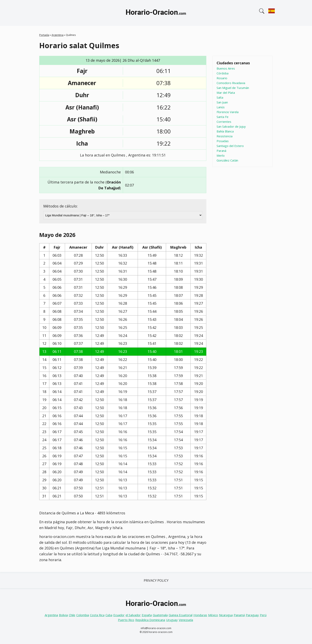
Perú (263, 615)
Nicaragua (226, 615)
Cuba (109, 615)
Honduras (200, 615)
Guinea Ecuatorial (181, 615)
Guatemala (160, 615)
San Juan (222, 102)
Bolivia (63, 615)
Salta (220, 97)
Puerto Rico (126, 620)
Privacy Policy (156, 580)
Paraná (221, 151)
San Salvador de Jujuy (231, 126)
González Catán (227, 160)
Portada (44, 35)
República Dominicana (150, 620)
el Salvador (133, 615)
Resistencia (225, 136)
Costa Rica (97, 615)
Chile (72, 615)
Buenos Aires (226, 68)
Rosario (222, 78)
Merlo (221, 155)
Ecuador (119, 615)
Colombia (83, 615)
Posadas (223, 141)
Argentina (57, 35)
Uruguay (172, 620)
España (147, 615)
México (213, 615)
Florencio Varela (228, 112)
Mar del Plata (226, 93)
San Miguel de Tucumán (233, 88)
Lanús (221, 107)
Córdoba (223, 73)
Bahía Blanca (225, 131)
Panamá (239, 615)
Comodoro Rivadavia (231, 83)
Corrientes (224, 122)
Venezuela (186, 620)
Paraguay (252, 615)
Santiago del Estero (230, 146)
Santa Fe (223, 117)
